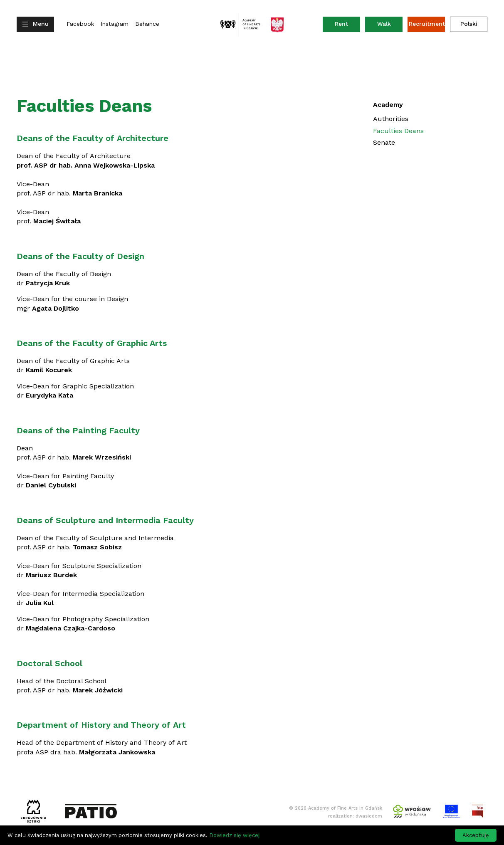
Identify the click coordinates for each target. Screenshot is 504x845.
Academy (388, 105)
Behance (147, 24)
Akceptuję (476, 835)
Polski (469, 24)
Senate (384, 142)
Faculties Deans (398, 131)
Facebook (80, 24)
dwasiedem (369, 816)
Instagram (115, 24)
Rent (347, 26)
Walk (384, 24)
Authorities (391, 119)
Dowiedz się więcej (234, 835)
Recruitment (427, 24)
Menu (41, 24)
